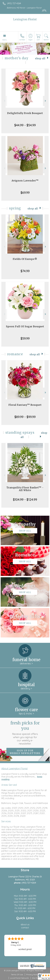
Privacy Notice (33, 975)
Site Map (36, 978)
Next (46, 101)
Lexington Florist (25, 19)
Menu (5, 40)
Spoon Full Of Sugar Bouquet (25, 326)
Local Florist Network (19, 978)
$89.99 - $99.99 (25, 417)
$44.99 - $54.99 (25, 125)
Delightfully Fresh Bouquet (25, 113)
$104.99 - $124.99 (25, 500)
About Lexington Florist (14, 768)
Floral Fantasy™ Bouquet (25, 405)
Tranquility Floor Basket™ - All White (25, 489)
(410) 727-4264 (14, 3)
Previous (4, 101)
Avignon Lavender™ (25, 181)
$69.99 (25, 193)
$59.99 (25, 338)
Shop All (40, 58)
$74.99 (25, 271)
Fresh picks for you (25, 733)
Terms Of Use (17, 975)
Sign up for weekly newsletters (25, 752)
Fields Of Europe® (25, 259)
